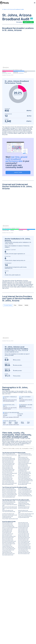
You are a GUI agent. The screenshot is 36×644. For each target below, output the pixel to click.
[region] (18, 51)
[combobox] (18, 448)
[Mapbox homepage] (6, 68)
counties (22, 439)
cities (18, 439)
